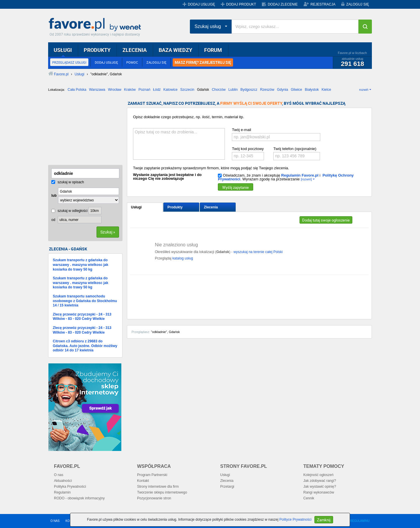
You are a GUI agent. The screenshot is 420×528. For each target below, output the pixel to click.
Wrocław (115, 90)
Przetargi (227, 487)
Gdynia (283, 90)
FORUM (213, 50)
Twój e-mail (242, 130)
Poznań (145, 90)
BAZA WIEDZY (175, 50)
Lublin (233, 90)
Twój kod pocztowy (248, 149)
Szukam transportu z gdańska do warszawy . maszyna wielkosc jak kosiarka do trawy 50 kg (80, 265)
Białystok (312, 90)
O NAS (55, 521)
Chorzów (219, 90)
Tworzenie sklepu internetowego (162, 492)
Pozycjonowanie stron (154, 498)
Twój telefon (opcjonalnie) (295, 149)
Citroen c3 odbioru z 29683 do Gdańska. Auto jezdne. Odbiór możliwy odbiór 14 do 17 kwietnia (85, 346)
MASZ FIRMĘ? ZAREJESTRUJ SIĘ (203, 62)
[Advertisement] (77, 130)
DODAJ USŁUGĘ (201, 4)
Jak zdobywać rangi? (320, 481)
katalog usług (183, 258)
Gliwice (296, 90)
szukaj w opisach (68, 182)
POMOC (132, 62)
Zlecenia (211, 207)
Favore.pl (96, 25)
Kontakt (143, 481)
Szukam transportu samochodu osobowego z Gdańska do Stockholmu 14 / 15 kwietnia (85, 301)
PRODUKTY (97, 50)
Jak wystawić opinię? (320, 487)
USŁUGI (63, 50)
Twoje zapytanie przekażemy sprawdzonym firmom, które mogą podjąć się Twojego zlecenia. (211, 168)
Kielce (326, 90)
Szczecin (187, 90)
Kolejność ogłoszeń (318, 475)
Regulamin (62, 492)
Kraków (130, 90)
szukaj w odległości (69, 211)
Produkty (175, 207)
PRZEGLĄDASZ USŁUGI (69, 62)
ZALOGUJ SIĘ (358, 4)
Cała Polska (77, 90)
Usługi (136, 207)
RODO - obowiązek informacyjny (79, 498)
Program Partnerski (152, 475)
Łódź (157, 90)
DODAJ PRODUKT (241, 4)
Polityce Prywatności (295, 520)
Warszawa (97, 90)
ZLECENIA (135, 50)
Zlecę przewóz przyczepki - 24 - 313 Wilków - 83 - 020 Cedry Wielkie (82, 317)
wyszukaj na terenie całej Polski (258, 252)
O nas (59, 475)
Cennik (309, 498)
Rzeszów (267, 90)
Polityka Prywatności (70, 487)
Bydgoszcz (249, 90)
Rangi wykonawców (319, 492)
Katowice (170, 90)
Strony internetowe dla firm (158, 487)
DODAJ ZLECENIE (283, 4)
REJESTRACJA (323, 4)
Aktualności (63, 481)
